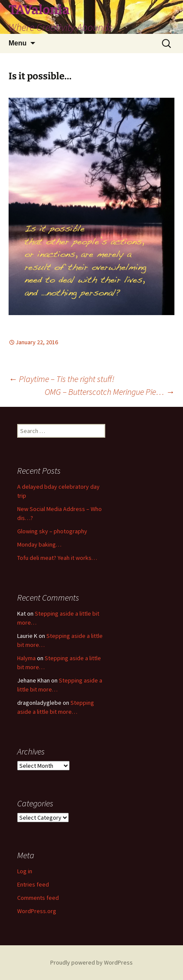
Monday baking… (39, 544)
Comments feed (38, 898)
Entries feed (33, 884)
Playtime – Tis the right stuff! (61, 379)
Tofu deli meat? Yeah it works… (57, 558)
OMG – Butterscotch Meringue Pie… (110, 392)
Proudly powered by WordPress (91, 962)
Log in (25, 871)
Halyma (26, 658)
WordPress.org (37, 911)
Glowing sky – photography (52, 531)
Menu (18, 43)
